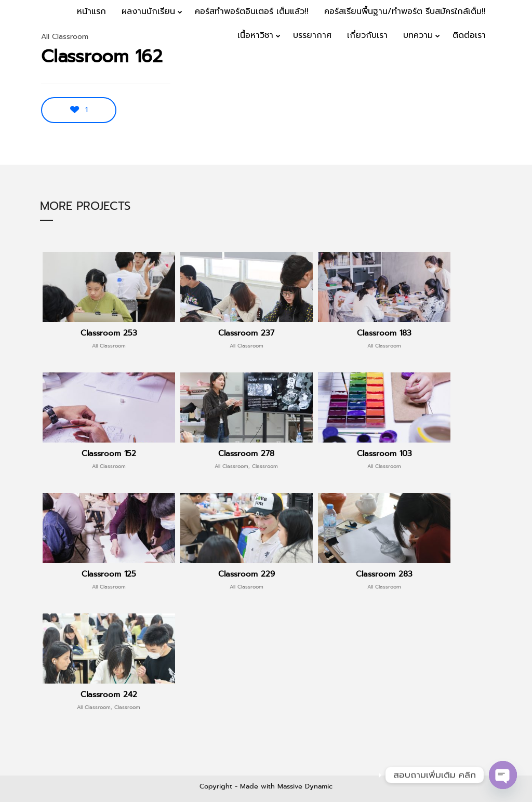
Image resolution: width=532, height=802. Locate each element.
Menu (502, 69)
